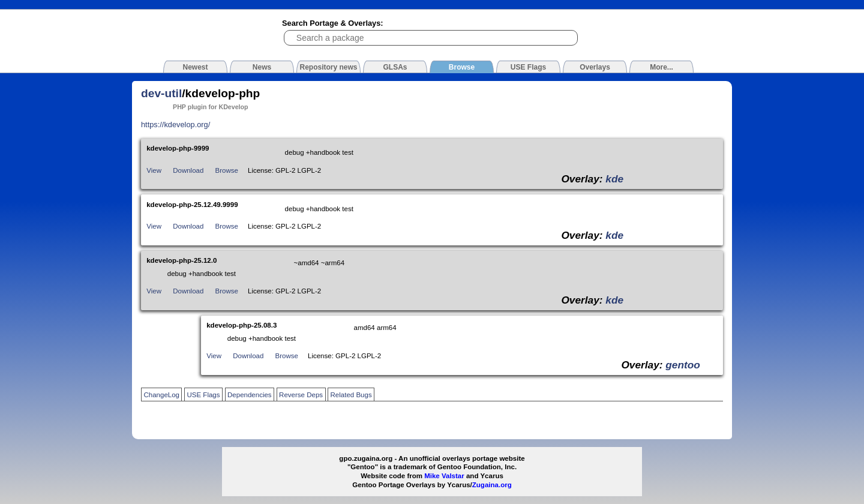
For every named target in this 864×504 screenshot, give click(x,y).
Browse (227, 170)
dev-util (161, 93)
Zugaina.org (492, 485)
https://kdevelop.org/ (175, 124)
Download (188, 170)
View (154, 170)
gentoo (683, 365)
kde (614, 179)
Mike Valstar (444, 476)
